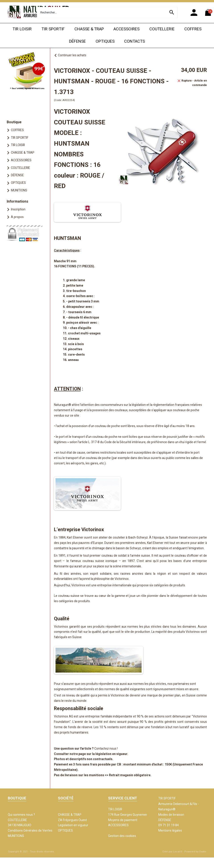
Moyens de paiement (123, 820)
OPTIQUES (105, 41)
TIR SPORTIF (53, 29)
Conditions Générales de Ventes (30, 831)
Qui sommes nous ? (21, 815)
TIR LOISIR (22, 29)
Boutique (14, 122)
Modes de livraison (171, 815)
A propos (17, 217)
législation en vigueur (111, 754)
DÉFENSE (77, 41)
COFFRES (193, 29)
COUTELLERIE (162, 29)
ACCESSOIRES (127, 29)
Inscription (18, 209)
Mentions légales (170, 831)
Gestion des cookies (122, 836)
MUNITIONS (19, 190)
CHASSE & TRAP (89, 29)
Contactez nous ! (106, 749)
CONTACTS (135, 41)
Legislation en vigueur (73, 825)
